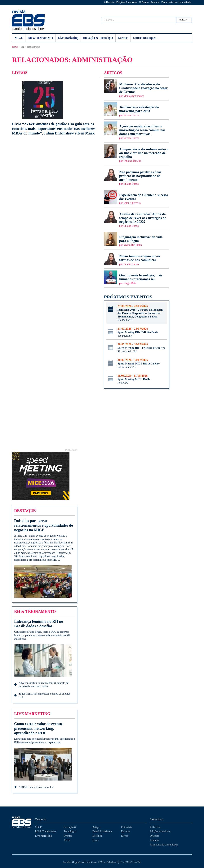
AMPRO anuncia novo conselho (34, 787)
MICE (19, 38)
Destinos (97, 836)
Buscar (184, 20)
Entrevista (127, 827)
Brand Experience (102, 831)
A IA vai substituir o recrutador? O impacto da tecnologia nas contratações (41, 685)
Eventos (123, 38)
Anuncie (155, 2)
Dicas (95, 840)
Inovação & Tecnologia (98, 38)
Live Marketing (68, 38)
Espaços (126, 831)
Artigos (96, 827)
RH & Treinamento (40, 38)
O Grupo (144, 2)
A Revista (109, 2)
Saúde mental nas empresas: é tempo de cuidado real (42, 695)
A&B (67, 840)
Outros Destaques (146, 38)
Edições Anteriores (127, 2)
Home (15, 47)
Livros (125, 836)
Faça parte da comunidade (176, 2)
